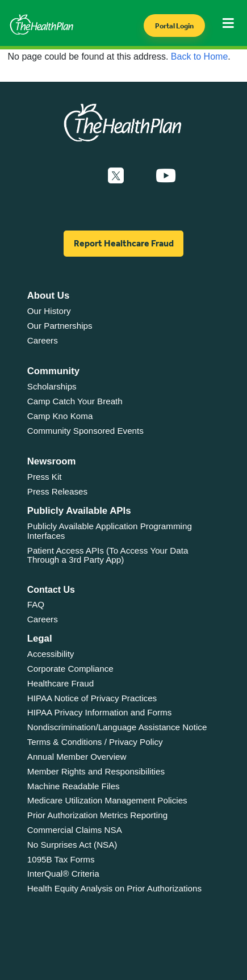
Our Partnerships (60, 326)
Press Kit (45, 477)
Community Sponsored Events (85, 431)
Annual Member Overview (77, 757)
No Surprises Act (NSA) (72, 845)
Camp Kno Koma (60, 416)
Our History (49, 311)
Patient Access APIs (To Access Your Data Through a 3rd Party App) (108, 555)
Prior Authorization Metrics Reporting (97, 815)
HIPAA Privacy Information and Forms (100, 712)
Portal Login (174, 26)
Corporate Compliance (70, 669)
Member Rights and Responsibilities (96, 771)
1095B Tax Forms (61, 859)
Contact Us (51, 590)
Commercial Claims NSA (75, 830)
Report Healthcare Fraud (124, 243)
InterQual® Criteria (63, 874)
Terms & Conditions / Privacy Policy (95, 742)
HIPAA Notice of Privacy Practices (92, 698)
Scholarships (52, 386)
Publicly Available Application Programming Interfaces (110, 531)
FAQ (36, 604)
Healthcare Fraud (60, 683)
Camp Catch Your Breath (75, 401)
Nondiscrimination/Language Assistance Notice (117, 727)
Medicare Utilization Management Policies (107, 800)
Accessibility (51, 654)
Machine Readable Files (74, 786)
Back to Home (199, 56)
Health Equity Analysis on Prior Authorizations (114, 888)
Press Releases (57, 491)
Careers (43, 340)
